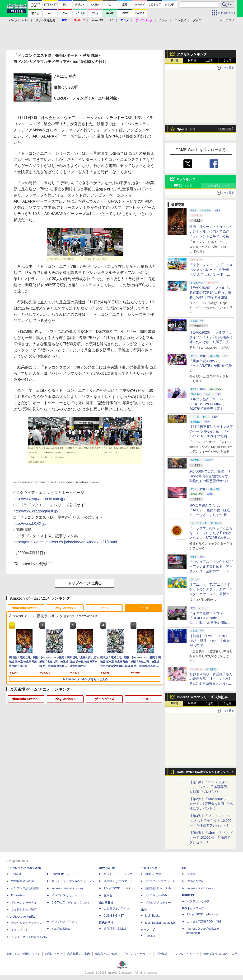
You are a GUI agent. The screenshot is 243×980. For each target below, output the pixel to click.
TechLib (150, 936)
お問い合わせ (54, 954)
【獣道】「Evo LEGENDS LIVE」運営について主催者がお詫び (210, 641)
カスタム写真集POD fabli (204, 922)
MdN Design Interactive (160, 923)
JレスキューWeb (156, 895)
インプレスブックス (64, 922)
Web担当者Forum (22, 881)
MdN (144, 910)
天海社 (191, 874)
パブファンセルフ (198, 901)
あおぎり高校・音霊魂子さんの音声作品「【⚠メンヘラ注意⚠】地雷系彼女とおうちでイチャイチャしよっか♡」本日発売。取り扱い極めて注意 (211, 684)
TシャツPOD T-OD (117, 888)
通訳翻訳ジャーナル (158, 888)
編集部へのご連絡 (106, 954)
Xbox (104, 608)
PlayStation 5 (65, 608)
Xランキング (186, 179)
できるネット (20, 930)
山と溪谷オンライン (117, 908)
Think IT (16, 874)
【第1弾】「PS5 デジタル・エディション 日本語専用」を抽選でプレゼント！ (210, 787)
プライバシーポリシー (137, 954)
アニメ (144, 608)
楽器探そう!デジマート (118, 881)
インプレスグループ (185, 954)
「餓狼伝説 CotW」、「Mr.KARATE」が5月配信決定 (211, 366)
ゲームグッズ (104, 699)
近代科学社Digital (115, 929)
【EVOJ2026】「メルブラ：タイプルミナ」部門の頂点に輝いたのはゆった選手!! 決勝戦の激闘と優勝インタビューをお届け (211, 342)
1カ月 (228, 61)
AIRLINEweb (153, 874)
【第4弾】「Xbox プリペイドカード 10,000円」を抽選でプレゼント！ (211, 837)
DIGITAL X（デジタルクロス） (71, 903)
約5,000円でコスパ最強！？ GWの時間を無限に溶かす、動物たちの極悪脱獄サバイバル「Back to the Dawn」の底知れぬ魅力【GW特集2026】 (211, 481)
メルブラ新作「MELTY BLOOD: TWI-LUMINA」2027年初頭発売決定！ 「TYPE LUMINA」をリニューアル (210, 409)
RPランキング (183, 186)
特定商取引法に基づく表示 (220, 954)
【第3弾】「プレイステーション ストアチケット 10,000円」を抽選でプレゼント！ (210, 821)
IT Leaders (18, 895)
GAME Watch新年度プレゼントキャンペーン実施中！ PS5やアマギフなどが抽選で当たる (206, 773)
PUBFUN (188, 895)
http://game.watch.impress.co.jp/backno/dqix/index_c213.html (65, 542)
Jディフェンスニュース (160, 881)
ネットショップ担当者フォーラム (73, 881)
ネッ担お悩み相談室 (24, 910)
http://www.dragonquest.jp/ (36, 511)
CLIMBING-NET (114, 916)
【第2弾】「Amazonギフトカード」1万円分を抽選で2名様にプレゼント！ (211, 804)
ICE (184, 868)
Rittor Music (107, 868)
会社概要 (162, 954)
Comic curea (195, 881)
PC (112, 20)
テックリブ (148, 930)
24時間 (192, 61)
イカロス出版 (149, 868)
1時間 (174, 61)
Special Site (186, 129)
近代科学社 (106, 923)
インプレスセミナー (64, 895)
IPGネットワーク (193, 908)
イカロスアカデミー (158, 903)
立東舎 (108, 895)
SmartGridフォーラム (65, 874)
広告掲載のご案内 (79, 954)
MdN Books (153, 916)
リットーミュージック (118, 874)
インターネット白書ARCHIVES (31, 937)
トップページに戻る (85, 583)
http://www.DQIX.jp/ (30, 523)
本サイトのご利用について (23, 954)
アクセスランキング (192, 54)
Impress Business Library (68, 888)
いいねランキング (219, 186)
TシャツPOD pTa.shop (202, 914)
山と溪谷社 (106, 903)
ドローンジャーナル (24, 903)
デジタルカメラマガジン (27, 923)
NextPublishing (61, 929)
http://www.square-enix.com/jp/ (39, 499)
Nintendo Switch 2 (26, 608)
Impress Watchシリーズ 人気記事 (202, 697)
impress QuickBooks (200, 888)
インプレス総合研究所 (25, 888)
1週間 (210, 61)
